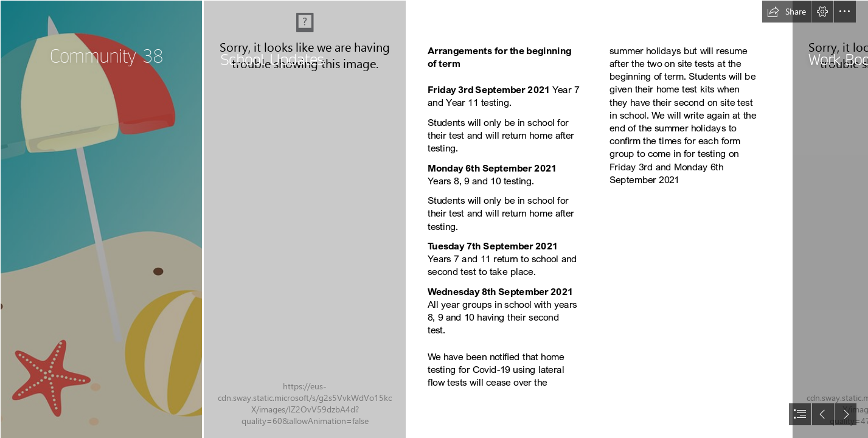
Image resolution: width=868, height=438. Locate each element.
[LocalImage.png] (101, 219)
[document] (434, 219)
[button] (786, 12)
